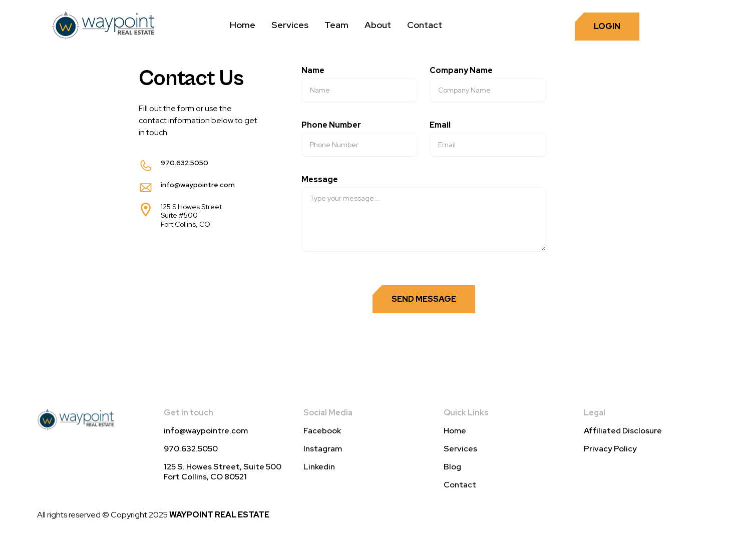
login (607, 26)
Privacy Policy (610, 449)
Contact (460, 485)
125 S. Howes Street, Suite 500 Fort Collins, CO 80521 (223, 472)
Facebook (322, 431)
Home (243, 25)
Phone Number (331, 125)
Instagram (323, 449)
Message (320, 180)
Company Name (461, 71)
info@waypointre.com (206, 431)
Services (460, 449)
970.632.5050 (191, 449)
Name (313, 71)
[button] (290, 25)
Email (440, 125)
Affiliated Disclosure (623, 431)
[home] (103, 25)
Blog (452, 467)
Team (336, 25)
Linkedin (319, 467)
